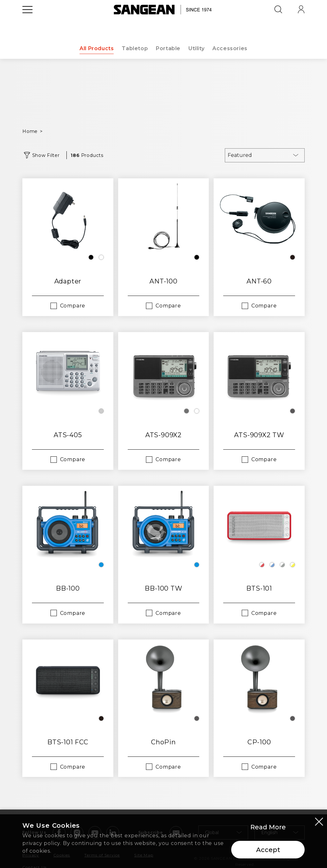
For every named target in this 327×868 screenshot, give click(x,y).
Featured (240, 155)
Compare (73, 306)
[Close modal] (319, 821)
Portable (168, 48)
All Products (96, 48)
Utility (197, 48)
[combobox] (265, 155)
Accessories (231, 48)
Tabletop (134, 48)
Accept (268, 850)
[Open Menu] (27, 24)
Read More (268, 827)
